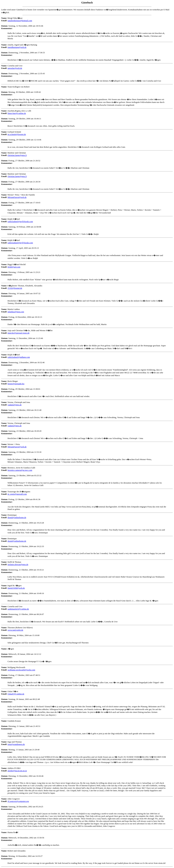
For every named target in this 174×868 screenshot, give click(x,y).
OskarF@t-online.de (16, 694)
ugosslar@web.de (15, 68)
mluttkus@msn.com (16, 312)
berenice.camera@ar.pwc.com (20, 470)
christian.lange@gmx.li (17, 155)
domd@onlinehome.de (17, 517)
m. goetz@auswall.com (17, 494)
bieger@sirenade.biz (16, 384)
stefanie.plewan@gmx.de (18, 564)
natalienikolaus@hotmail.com (20, 21)
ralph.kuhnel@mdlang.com (19, 357)
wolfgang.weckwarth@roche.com (21, 670)
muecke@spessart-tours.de (19, 333)
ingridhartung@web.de (17, 47)
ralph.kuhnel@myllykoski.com (20, 221)
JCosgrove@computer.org (18, 801)
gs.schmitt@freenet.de (17, 134)
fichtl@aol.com (14, 267)
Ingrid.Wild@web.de (16, 588)
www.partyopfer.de (15, 630)
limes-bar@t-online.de (17, 113)
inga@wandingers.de (16, 744)
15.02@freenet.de (15, 288)
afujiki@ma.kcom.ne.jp (17, 771)
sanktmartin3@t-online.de (18, 609)
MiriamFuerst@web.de (17, 197)
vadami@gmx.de (15, 405)
